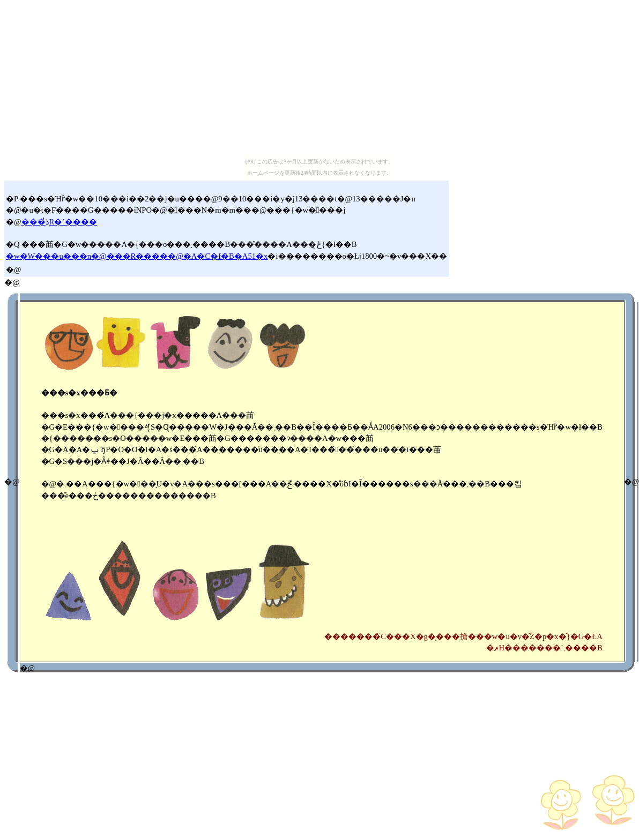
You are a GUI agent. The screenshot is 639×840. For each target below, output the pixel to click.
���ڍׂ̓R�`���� (60, 222)
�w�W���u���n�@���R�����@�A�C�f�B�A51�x (137, 256)
